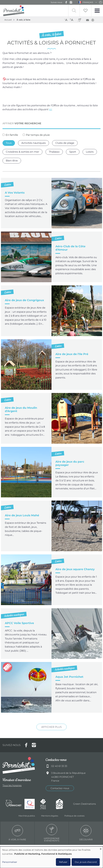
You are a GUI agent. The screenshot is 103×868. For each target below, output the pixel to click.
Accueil (8, 20)
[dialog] (51, 857)
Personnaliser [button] (10, 862)
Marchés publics (27, 816)
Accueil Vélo (62, 804)
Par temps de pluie (38, 135)
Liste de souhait (85, 11)
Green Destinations (84, 804)
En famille (12, 135)
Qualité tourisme (31, 804)
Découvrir (86, 833)
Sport (73, 152)
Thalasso (54, 152)
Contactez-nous (60, 788)
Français (88, 2)
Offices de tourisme (46, 804)
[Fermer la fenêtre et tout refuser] (101, 848)
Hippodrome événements (52, 833)
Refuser (63, 862)
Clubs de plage (65, 143)
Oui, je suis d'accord (86, 862)
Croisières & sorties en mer (22, 152)
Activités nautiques (34, 143)
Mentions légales (50, 816)
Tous (9, 143)
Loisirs (90, 152)
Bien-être (12, 161)
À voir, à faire (23, 20)
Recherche (74, 11)
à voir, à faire (17, 833)
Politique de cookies (74, 816)
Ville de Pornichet (14, 804)
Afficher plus (51, 727)
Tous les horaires (12, 786)
